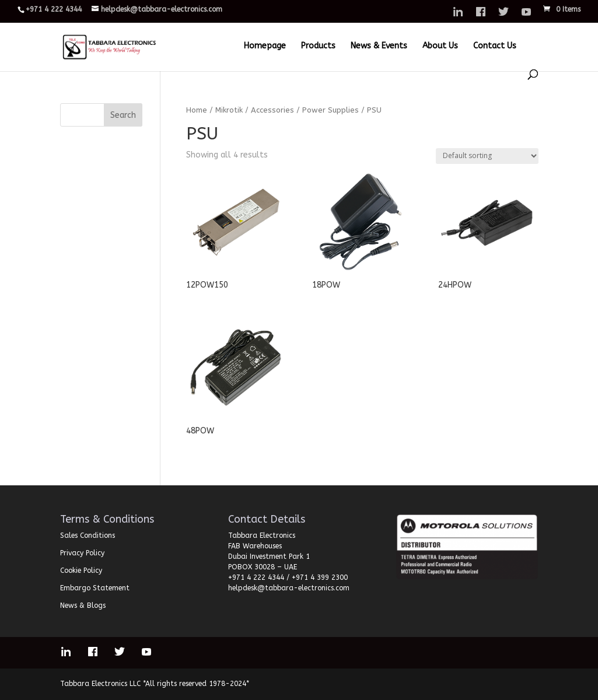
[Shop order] (487, 156)
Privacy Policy (82, 553)
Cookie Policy (81, 570)
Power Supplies (331, 110)
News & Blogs (83, 605)
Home (197, 110)
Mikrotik (229, 110)
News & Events (379, 46)
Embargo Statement (95, 588)
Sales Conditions (88, 535)
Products (318, 46)
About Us (440, 46)
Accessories (272, 110)
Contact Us (495, 46)
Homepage (265, 46)
